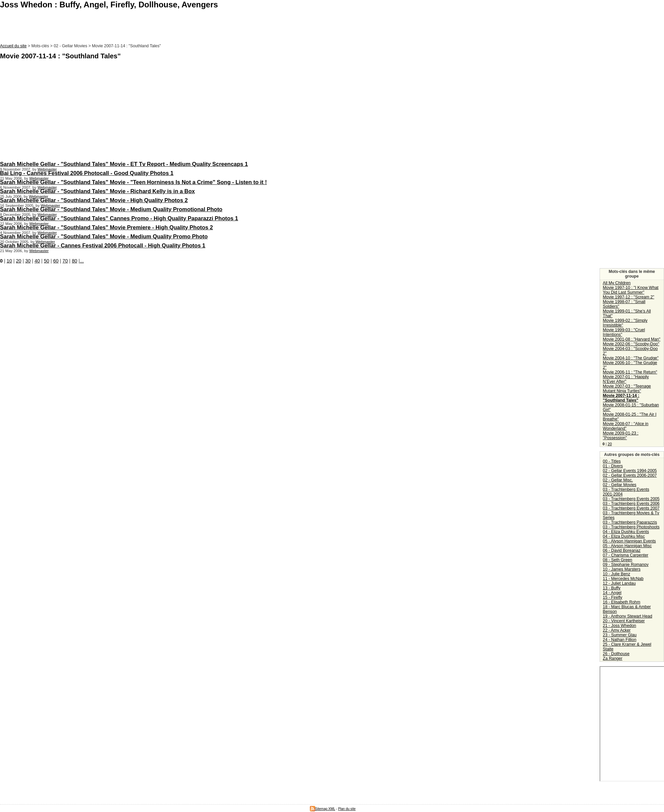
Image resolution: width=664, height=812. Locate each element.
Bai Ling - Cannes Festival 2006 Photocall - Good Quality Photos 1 (87, 173)
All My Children (617, 283)
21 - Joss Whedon (620, 626)
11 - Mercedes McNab (623, 579)
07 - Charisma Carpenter (626, 555)
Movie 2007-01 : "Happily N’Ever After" (626, 379)
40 (37, 261)
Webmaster (47, 169)
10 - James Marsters (622, 569)
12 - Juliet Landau (619, 583)
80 (74, 261)
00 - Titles (612, 461)
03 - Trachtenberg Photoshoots (631, 527)
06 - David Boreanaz (622, 550)
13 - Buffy (612, 588)
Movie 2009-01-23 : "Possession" (621, 436)
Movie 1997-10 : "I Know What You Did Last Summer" (631, 290)
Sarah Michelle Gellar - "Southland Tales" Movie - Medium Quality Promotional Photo (111, 209)
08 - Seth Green (618, 560)
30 (28, 261)
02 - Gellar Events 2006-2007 (630, 475)
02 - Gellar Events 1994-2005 (630, 471)
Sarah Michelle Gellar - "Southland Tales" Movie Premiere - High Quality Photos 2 (106, 227)
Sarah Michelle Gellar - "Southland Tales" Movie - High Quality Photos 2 (94, 200)
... (82, 261)
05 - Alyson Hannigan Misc (627, 546)
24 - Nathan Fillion (620, 640)
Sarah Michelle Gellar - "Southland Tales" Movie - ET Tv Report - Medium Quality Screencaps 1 (124, 164)
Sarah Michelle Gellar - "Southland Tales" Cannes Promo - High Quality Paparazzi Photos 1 (119, 218)
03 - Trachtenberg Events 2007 (631, 508)
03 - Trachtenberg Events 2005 (631, 499)
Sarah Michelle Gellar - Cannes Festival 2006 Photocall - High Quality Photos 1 (103, 245)
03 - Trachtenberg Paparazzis (630, 522)
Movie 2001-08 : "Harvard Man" (632, 339)
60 (56, 261)
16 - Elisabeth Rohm (622, 602)
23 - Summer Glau (620, 635)
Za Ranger (613, 658)
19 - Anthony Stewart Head (628, 616)
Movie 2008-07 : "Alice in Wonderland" (626, 426)
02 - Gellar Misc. (618, 480)
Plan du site (347, 809)
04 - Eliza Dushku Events (626, 532)
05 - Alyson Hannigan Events (629, 541)
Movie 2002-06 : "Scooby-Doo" (631, 344)
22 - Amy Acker (617, 630)
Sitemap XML (323, 809)
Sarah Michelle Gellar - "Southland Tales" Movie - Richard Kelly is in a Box (97, 191)
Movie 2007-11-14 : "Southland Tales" (621, 398)
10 (9, 261)
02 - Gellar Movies (620, 485)
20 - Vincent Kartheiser (624, 621)
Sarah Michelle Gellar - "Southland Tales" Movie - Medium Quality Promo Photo (104, 236)
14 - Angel (612, 593)
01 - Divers (613, 466)
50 (47, 261)
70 (65, 261)
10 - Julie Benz (617, 574)
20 (19, 261)
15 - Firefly (613, 597)
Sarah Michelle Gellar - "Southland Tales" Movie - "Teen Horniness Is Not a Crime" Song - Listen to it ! (133, 182)
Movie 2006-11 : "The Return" (630, 372)
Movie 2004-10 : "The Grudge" (631, 358)
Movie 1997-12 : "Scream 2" (629, 297)
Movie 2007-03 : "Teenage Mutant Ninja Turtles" (627, 389)
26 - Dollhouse (616, 654)
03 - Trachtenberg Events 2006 (631, 504)
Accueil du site (13, 46)
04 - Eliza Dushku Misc (624, 536)
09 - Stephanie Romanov (626, 565)
